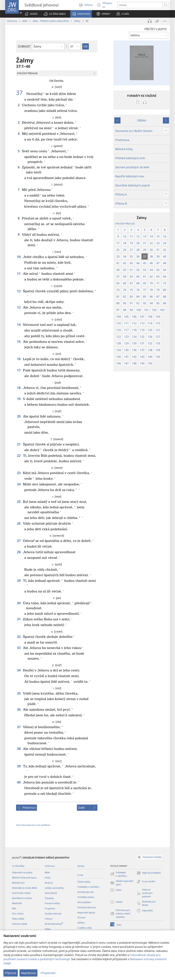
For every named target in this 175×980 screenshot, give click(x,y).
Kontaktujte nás (86, 892)
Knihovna (12, 21)
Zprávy (81, 866)
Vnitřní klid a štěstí (21, 893)
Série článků (51, 893)
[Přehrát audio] (150, 21)
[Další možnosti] (165, 21)
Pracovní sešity (52, 903)
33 (19, 648)
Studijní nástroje (53, 914)
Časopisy (49, 898)
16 (19, 359)
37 (21, 93)
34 (19, 670)
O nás (80, 875)
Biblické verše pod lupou (24, 878)
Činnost (81, 917)
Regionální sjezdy (86, 912)
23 (19, 473)
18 (19, 388)
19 (19, 399)
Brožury (49, 883)
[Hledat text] (140, 5)
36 (19, 709)
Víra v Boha (18, 914)
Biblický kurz (18, 883)
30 (19, 603)
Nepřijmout (28, 973)
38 (19, 749)
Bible (25, 21)
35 (19, 693)
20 (19, 416)
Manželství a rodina (22, 898)
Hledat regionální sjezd (122, 883)
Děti (14, 908)
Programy (50, 908)
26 (19, 523)
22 (19, 455)
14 (19, 325)
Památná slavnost (87, 907)
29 (19, 581)
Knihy (48, 878)
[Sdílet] (157, 21)
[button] (55, 14)
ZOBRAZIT (24, 46)
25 (19, 502)
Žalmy (77, 21)
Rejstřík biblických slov (130, 176)
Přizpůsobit (48, 973)
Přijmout (11, 973)
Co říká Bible (18, 866)
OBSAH (142, 120)
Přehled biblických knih (130, 158)
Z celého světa (85, 928)
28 (19, 552)
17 (19, 370)
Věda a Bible (18, 919)
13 (19, 307)
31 (19, 619)
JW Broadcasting (54, 924)
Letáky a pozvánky (54, 888)
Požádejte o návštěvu (88, 887)
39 (19, 766)
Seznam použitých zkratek (132, 167)
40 (19, 782)
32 (19, 637)
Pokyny (49, 919)
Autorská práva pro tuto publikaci (33, 825)
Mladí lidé (17, 903)
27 (19, 541)
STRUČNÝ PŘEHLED (125, 224)
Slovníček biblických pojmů (133, 185)
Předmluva (122, 140)
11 (19, 274)
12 (19, 291)
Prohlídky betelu (86, 897)
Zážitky (81, 923)
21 (19, 444)
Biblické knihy (124, 149)
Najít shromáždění (149, 873)
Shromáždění (84, 902)
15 (19, 342)
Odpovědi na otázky (22, 872)
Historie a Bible (20, 924)
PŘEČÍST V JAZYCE (156, 29)
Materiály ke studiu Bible (24, 888)
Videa (48, 929)
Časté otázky (84, 882)
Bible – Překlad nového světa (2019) (51, 21)
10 (19, 257)
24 (19, 484)
